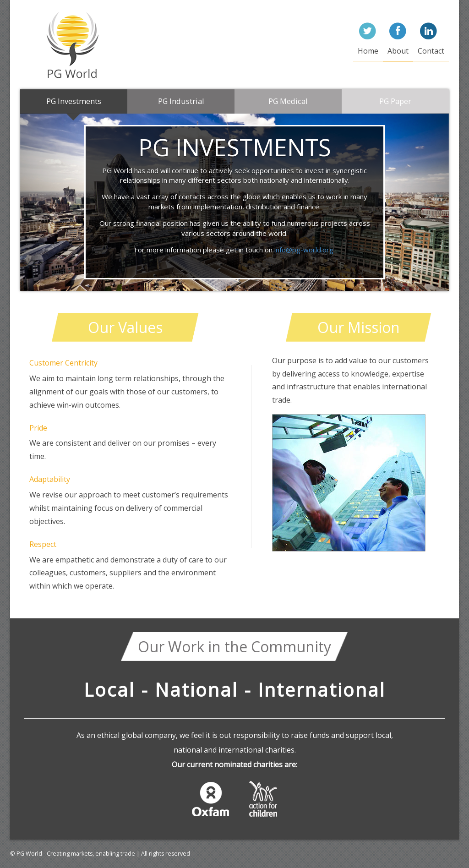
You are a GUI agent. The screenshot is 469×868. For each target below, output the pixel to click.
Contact (431, 51)
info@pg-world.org (304, 250)
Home (368, 51)
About (398, 51)
